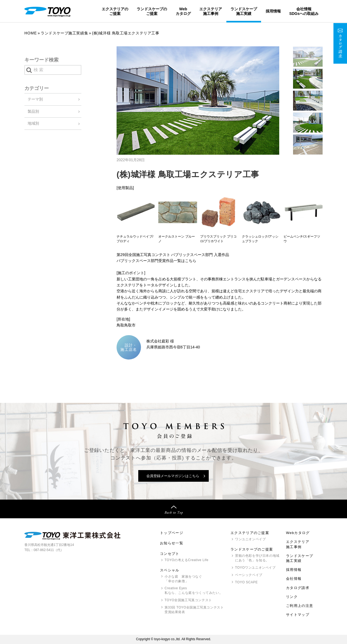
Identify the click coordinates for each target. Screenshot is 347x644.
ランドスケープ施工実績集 (64, 33)
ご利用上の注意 (300, 606)
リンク (292, 597)
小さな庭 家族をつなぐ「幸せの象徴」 (183, 579)
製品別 (33, 111)
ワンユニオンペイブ (250, 539)
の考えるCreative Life (187, 560)
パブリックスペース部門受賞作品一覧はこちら (156, 261)
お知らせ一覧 (172, 543)
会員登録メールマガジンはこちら (173, 476)
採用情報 (273, 11)
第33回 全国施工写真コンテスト (194, 610)
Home (31, 33)
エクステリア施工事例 (211, 11)
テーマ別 (35, 99)
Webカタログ (183, 11)
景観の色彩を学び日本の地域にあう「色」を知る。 (257, 558)
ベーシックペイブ (249, 575)
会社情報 (294, 579)
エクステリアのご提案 (115, 11)
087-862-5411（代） (49, 550)
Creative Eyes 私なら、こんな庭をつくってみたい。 (194, 590)
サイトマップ (298, 615)
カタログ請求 (298, 588)
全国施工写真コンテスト (188, 600)
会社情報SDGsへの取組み (304, 11)
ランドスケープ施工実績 (244, 11)
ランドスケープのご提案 (152, 11)
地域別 (33, 123)
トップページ (172, 533)
